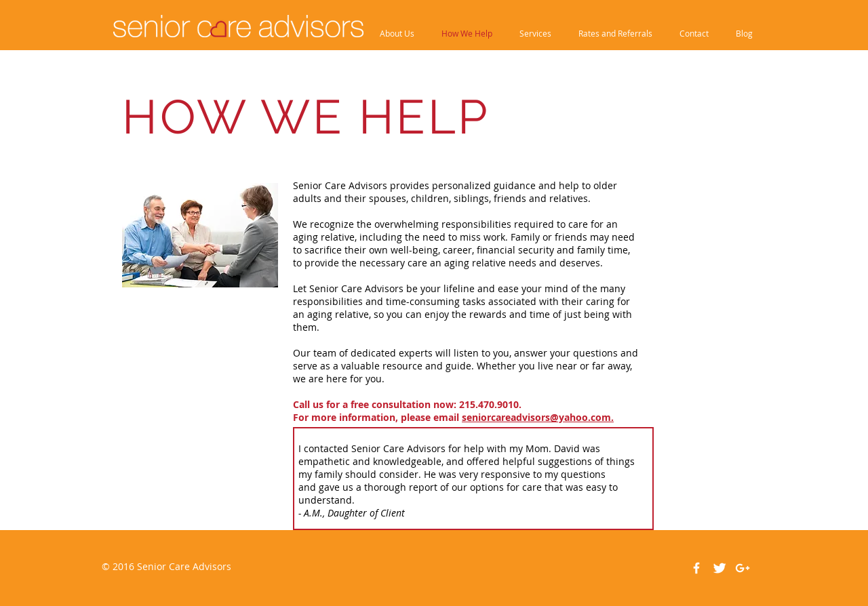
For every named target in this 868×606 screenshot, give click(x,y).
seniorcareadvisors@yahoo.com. (538, 417)
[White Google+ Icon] (743, 568)
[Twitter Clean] (719, 568)
